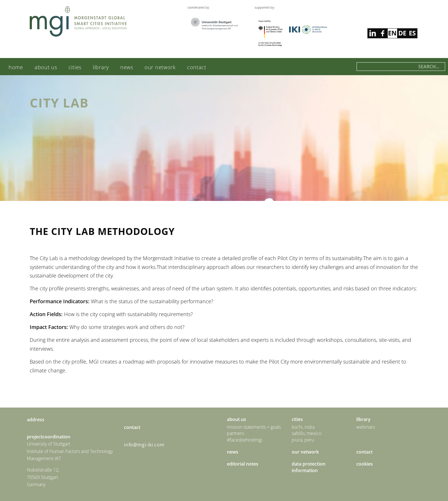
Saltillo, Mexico (307, 433)
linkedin (382, 33)
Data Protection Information (309, 467)
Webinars (366, 427)
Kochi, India (303, 427)
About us (46, 67)
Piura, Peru (303, 440)
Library (101, 67)
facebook (372, 33)
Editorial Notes (243, 464)
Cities (75, 67)
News (127, 67)
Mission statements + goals (254, 427)
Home (16, 67)
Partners (235, 433)
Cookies (365, 464)
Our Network (160, 67)
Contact (197, 67)
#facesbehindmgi (245, 440)
